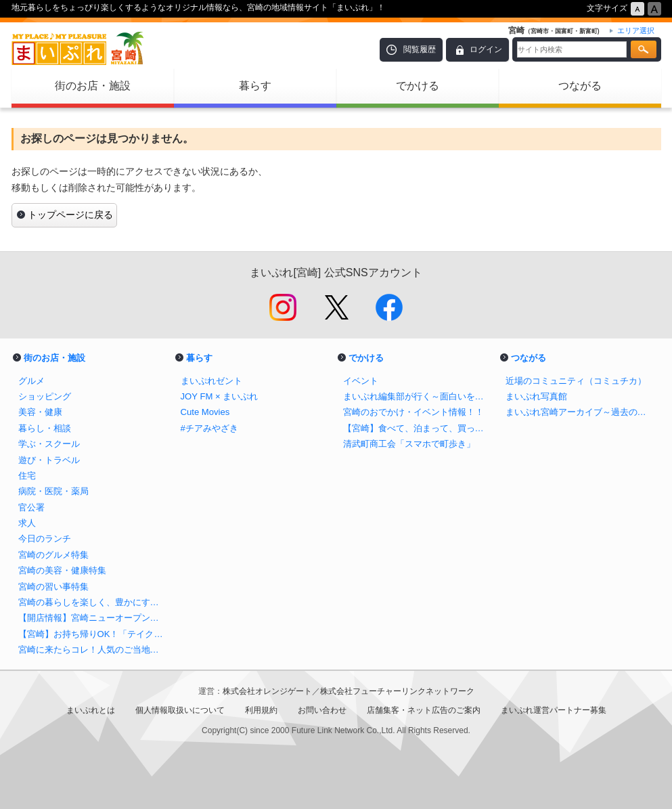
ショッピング (45, 396)
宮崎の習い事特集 (53, 587)
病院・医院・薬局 (53, 491)
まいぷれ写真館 (536, 396)
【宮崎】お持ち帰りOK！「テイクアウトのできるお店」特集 (93, 634)
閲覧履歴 (420, 49)
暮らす (255, 86)
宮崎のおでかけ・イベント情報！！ (413, 412)
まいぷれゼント (211, 381)
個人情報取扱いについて (180, 710)
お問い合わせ (322, 710)
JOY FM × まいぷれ (220, 396)
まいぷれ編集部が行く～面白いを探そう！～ (418, 396)
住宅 (27, 476)
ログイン (486, 49)
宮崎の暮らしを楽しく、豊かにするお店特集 (93, 602)
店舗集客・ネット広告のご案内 (424, 710)
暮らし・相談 (45, 428)
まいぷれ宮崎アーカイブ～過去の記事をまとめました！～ (580, 412)
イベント (361, 381)
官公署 (31, 507)
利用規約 (261, 710)
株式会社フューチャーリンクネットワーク (397, 691)
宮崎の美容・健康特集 (62, 570)
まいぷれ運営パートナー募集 (554, 710)
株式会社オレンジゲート (267, 691)
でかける (418, 86)
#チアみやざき (209, 428)
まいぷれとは (91, 710)
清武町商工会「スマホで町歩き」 (409, 444)
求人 (27, 523)
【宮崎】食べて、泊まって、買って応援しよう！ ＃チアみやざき (418, 428)
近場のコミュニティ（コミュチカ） (576, 381)
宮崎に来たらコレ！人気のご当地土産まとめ (93, 650)
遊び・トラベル (49, 460)
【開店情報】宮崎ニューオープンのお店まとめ (93, 618)
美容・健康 (40, 412)
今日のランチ (45, 539)
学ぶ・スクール (49, 444)
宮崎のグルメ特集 (53, 555)
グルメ (31, 381)
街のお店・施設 (93, 86)
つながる (580, 86)
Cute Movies (205, 412)
